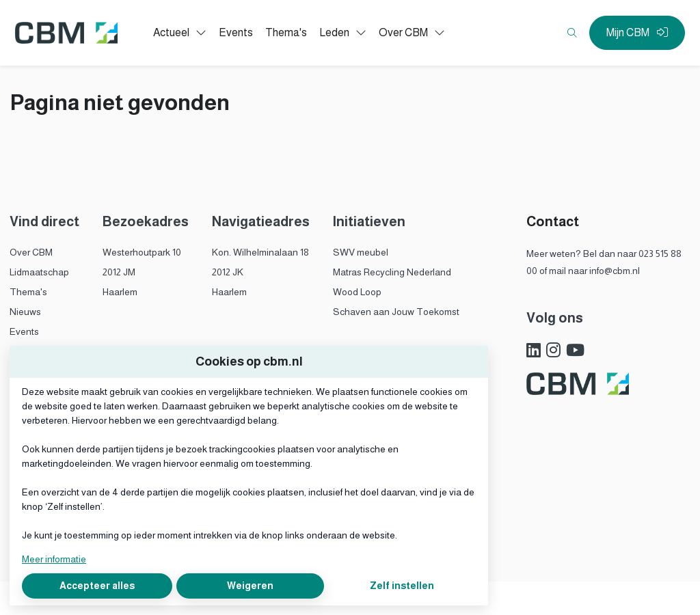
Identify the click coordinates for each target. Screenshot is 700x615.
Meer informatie (54, 559)
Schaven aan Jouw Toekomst (396, 312)
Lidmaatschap (39, 272)
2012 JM (119, 272)
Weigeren (250, 586)
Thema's (28, 292)
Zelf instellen (402, 586)
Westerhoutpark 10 (142, 252)
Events (24, 331)
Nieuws (25, 312)
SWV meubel (361, 252)
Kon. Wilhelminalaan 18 (260, 252)
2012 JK (228, 272)
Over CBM (31, 252)
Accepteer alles (97, 586)
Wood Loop (357, 292)
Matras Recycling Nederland (392, 272)
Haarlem (120, 292)
